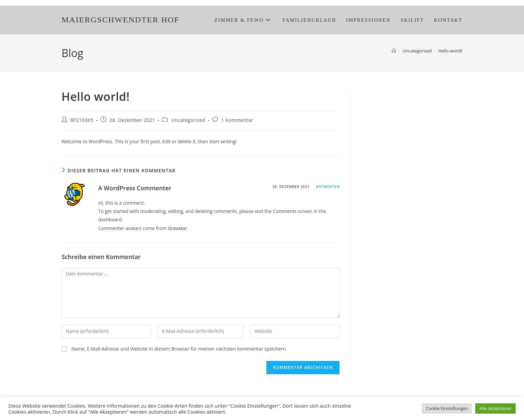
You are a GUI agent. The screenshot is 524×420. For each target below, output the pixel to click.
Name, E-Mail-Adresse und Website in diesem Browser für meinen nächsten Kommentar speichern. (179, 349)
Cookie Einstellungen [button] (447, 408)
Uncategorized (188, 120)
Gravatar (177, 228)
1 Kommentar (237, 120)
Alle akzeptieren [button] (495, 408)
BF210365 (82, 120)
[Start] (394, 51)
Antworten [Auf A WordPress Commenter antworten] (328, 187)
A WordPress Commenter (135, 188)
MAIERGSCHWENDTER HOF (120, 20)
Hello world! (450, 51)
